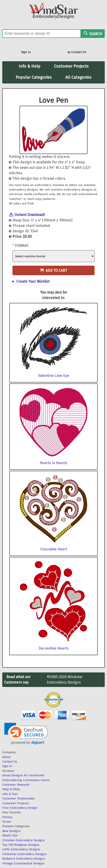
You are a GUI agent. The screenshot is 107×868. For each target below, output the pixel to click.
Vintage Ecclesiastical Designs (23, 863)
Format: (22, 246)
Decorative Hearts (54, 648)
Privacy (7, 817)
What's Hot (10, 835)
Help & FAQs (11, 789)
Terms (7, 822)
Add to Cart (54, 271)
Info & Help (29, 66)
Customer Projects (71, 66)
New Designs (11, 831)
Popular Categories (34, 77)
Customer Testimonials (18, 798)
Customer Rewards (16, 785)
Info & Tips (10, 794)
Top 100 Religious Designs (21, 845)
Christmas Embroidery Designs (24, 854)
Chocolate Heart (54, 549)
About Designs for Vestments (23, 775)
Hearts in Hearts (53, 463)
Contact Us (77, 53)
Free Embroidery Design (20, 808)
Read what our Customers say (17, 680)
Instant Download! (30, 215)
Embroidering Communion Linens (26, 780)
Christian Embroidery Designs (24, 840)
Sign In (26, 52)
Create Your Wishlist (33, 281)
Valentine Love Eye (54, 376)
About (6, 757)
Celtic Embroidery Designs (21, 849)
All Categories (78, 77)
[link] (26, 734)
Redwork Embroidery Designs (24, 859)
